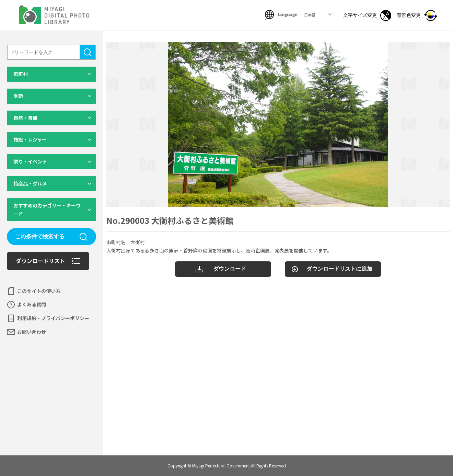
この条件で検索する (40, 236)
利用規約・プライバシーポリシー (53, 318)
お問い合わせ (32, 332)
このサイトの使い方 (39, 291)
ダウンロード (230, 269)
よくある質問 (32, 304)
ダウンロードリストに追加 (339, 269)
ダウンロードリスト (40, 261)
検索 (88, 52)
